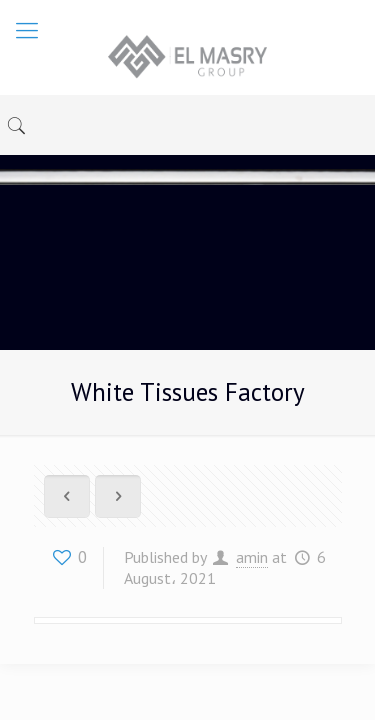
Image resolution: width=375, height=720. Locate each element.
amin (252, 557)
